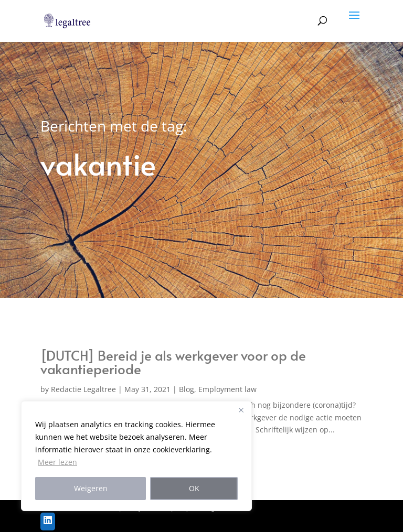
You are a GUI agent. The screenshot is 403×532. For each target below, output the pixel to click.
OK (194, 488)
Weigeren (91, 488)
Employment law (227, 389)
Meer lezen (57, 462)
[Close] (241, 410)
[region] (136, 456)
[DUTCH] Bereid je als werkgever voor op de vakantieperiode (173, 362)
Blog (187, 389)
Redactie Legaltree (83, 389)
